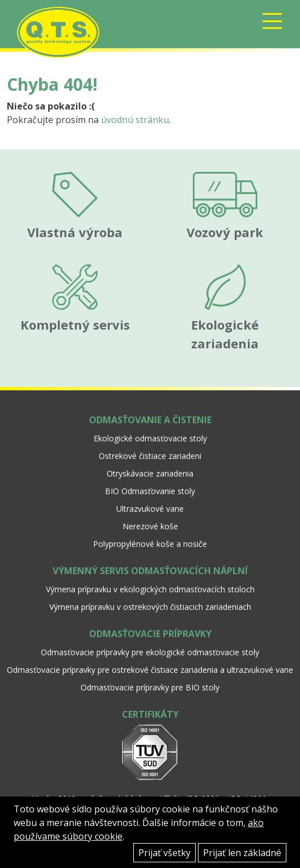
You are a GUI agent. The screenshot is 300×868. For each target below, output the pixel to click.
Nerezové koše (150, 526)
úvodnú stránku (135, 120)
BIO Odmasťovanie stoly (150, 491)
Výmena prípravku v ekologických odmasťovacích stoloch (150, 589)
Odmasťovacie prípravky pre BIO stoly (150, 687)
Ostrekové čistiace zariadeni (150, 456)
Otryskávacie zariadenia (150, 473)
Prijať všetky (164, 853)
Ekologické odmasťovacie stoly (150, 438)
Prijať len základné (242, 853)
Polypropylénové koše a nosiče (150, 544)
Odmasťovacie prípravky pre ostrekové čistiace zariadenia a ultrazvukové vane (150, 670)
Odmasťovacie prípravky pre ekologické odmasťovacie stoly (150, 652)
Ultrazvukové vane (150, 509)
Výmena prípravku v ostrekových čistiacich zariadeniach (150, 607)
